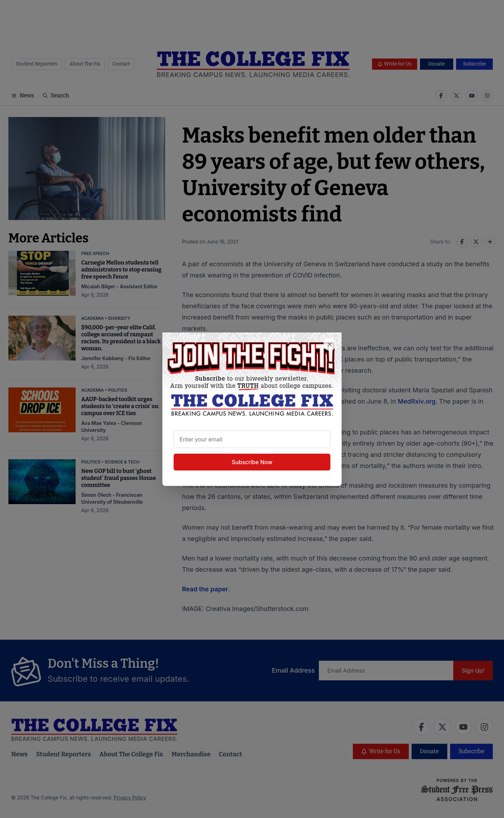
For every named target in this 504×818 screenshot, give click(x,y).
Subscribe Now (252, 462)
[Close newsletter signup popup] (330, 344)
